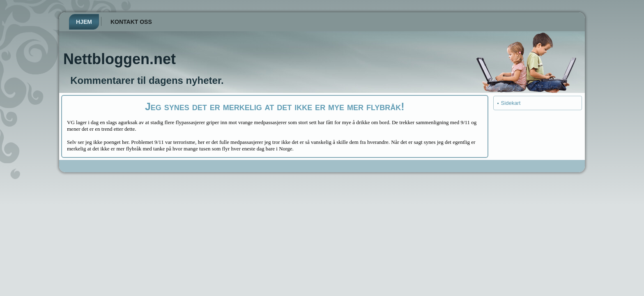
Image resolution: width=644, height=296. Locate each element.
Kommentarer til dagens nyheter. (147, 80)
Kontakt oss (131, 22)
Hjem (84, 22)
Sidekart (511, 103)
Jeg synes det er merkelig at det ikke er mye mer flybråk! (275, 106)
